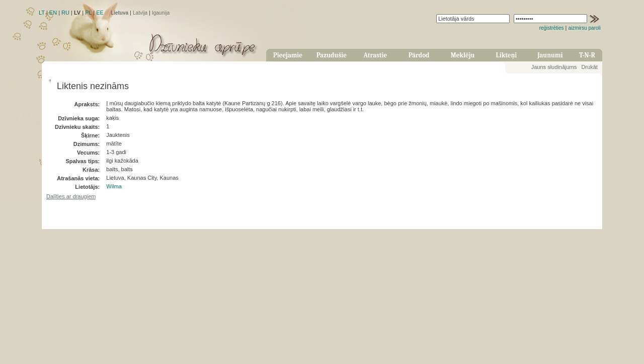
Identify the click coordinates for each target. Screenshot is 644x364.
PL (88, 13)
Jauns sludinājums (554, 67)
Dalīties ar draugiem (71, 196)
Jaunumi (550, 55)
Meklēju (463, 55)
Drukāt (589, 67)
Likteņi (507, 55)
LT (42, 13)
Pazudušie (332, 55)
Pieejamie (288, 55)
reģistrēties (552, 28)
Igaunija (161, 13)
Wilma (114, 186)
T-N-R (587, 55)
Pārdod (419, 55)
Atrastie (375, 55)
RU (65, 13)
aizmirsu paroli (585, 28)
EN (53, 13)
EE (100, 13)
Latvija (140, 13)
